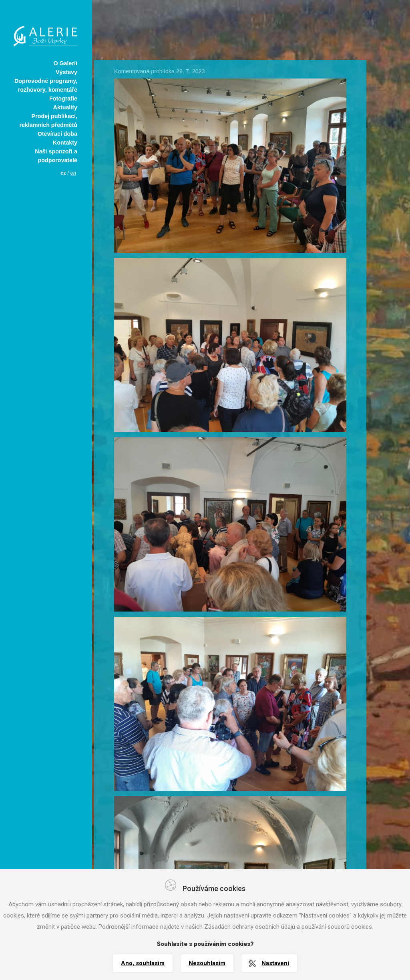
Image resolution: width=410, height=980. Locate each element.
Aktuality (65, 107)
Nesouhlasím (207, 963)
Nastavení (275, 963)
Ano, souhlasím (143, 963)
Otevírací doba (57, 134)
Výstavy (66, 72)
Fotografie (63, 99)
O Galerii (65, 63)
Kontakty (65, 143)
